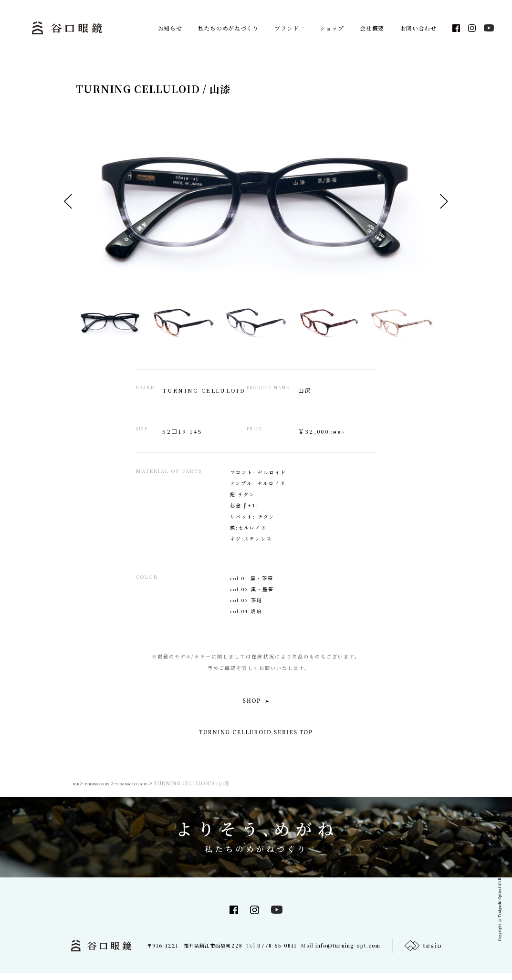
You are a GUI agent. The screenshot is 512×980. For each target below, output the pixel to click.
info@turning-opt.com (348, 952)
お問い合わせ (418, 28)
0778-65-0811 (277, 952)
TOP (78, 790)
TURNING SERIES (115, 790)
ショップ (332, 28)
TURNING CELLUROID (175, 790)
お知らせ (170, 28)
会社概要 (372, 28)
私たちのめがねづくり (228, 28)
